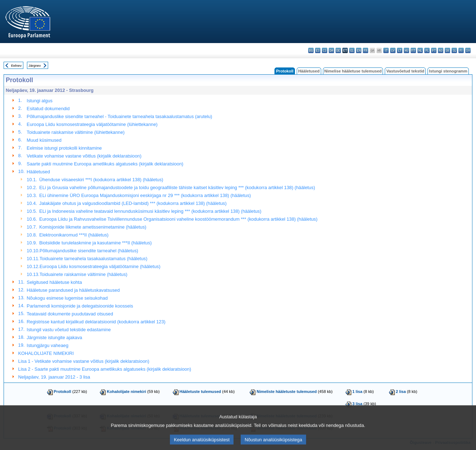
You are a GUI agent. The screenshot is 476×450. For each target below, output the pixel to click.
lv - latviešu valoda (393, 50)
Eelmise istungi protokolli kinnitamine (64, 148)
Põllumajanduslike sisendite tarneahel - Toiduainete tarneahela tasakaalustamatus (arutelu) (119, 116)
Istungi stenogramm (448, 71)
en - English (359, 50)
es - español (318, 50)
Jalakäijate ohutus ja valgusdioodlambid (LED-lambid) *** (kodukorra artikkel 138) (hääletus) (133, 203)
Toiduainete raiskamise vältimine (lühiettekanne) (75, 132)
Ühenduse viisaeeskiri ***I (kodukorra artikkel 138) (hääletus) (101, 180)
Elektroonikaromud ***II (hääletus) (74, 235)
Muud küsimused (44, 140)
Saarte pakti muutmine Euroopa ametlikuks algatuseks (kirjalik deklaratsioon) (105, 164)
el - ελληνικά (352, 50)
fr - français (366, 50)
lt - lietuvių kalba (400, 50)
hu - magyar (406, 50)
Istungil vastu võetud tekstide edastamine (69, 330)
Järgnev (34, 65)
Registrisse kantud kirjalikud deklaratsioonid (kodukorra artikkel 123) (96, 322)
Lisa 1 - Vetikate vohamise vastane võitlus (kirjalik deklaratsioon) (84, 361)
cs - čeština (325, 50)
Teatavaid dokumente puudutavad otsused (70, 314)
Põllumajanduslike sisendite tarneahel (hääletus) (89, 251)
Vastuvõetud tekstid (405, 71)
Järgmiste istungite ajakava (54, 337)
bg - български (311, 50)
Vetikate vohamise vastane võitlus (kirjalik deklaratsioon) (84, 156)
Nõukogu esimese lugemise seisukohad (67, 298)
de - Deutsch (338, 50)
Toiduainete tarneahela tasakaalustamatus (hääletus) (93, 259)
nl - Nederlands (420, 50)
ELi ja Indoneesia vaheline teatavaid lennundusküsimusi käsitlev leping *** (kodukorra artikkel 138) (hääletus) (150, 211)
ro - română (441, 50)
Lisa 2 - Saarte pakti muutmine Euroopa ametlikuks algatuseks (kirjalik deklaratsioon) (105, 369)
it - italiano (386, 50)
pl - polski (427, 50)
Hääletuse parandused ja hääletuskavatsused (73, 290)
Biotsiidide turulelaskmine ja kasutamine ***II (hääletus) (95, 243)
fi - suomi (461, 50)
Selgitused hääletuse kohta (54, 282)
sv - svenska (468, 50)
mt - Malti (413, 50)
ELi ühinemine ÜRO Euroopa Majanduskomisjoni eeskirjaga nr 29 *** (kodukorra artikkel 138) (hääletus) (145, 195)
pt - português (434, 50)
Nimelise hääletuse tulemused (353, 71)
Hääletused (309, 71)
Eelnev (16, 65)
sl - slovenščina (454, 50)
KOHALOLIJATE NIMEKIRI (46, 353)
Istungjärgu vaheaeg (47, 345)
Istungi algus (40, 101)
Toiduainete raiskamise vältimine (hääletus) (84, 274)
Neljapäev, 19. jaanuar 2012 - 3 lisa (54, 377)
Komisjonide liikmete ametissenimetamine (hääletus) (93, 227)
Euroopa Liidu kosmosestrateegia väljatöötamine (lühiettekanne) (92, 124)
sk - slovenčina (447, 50)
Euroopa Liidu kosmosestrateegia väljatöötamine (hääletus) (100, 266)
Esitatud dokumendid (48, 109)
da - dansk (331, 50)
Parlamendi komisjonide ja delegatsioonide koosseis (80, 306)
